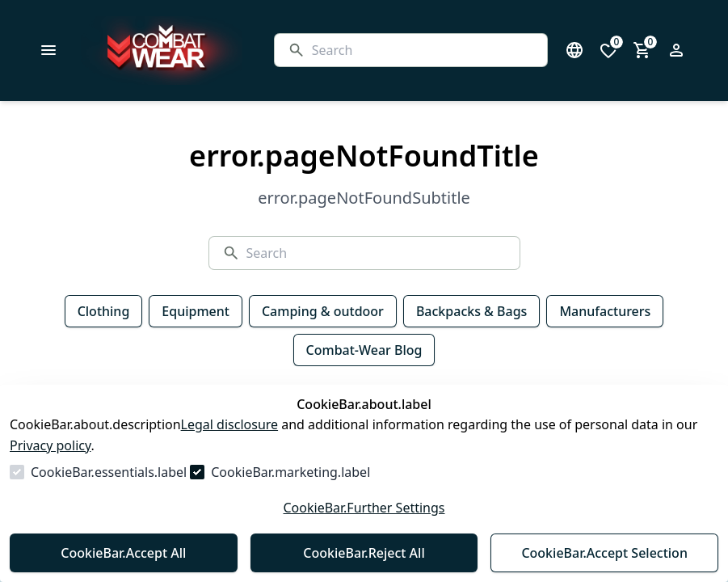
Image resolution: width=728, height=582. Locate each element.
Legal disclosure (230, 424)
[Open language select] (574, 50)
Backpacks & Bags (472, 311)
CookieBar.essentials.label (109, 472)
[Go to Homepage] (202, 51)
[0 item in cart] (642, 50)
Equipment (196, 311)
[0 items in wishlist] (608, 50)
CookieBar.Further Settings (364, 508)
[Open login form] (676, 50)
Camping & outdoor (323, 311)
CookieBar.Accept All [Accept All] (123, 553)
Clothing (104, 311)
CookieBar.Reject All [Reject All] (364, 553)
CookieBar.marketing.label (290, 472)
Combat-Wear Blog (364, 350)
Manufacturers (605, 311)
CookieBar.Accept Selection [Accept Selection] (604, 553)
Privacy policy (50, 445)
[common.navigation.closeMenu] (48, 50)
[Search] (423, 50)
